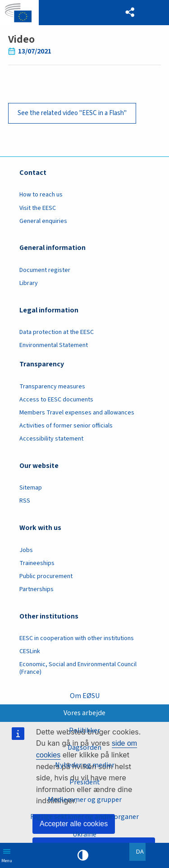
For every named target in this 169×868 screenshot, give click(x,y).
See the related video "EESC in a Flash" (72, 113)
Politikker (84, 730)
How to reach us (41, 195)
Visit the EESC (38, 208)
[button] (130, 13)
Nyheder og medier (85, 765)
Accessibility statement (51, 439)
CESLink (30, 651)
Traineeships (37, 563)
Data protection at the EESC (57, 332)
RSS (25, 501)
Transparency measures (52, 387)
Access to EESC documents (56, 400)
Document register (45, 270)
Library (29, 283)
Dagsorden (84, 748)
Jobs (26, 550)
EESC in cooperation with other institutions (77, 638)
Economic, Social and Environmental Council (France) (78, 668)
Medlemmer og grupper (85, 800)
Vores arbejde (84, 713)
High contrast (83, 855)
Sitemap (31, 488)
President (85, 782)
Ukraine (84, 834)
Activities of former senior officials (66, 426)
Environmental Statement (54, 345)
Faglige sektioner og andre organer (84, 817)
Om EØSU (85, 696)
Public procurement (46, 576)
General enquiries (43, 221)
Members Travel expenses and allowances (77, 413)
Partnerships (37, 589)
